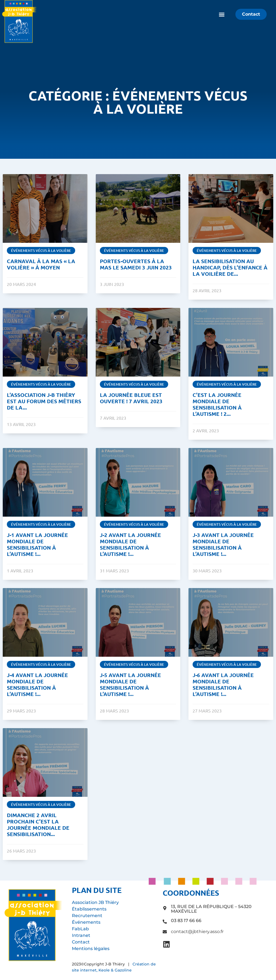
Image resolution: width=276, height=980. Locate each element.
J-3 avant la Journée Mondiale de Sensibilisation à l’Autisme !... (223, 544)
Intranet (81, 935)
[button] (222, 14)
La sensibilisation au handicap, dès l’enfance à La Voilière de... (230, 267)
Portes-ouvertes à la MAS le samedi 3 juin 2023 (136, 264)
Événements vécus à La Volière (41, 250)
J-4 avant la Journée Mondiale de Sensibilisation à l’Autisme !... (37, 684)
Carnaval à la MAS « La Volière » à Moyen (41, 264)
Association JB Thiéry (95, 902)
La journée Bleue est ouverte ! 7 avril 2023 (131, 398)
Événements (86, 922)
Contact (81, 942)
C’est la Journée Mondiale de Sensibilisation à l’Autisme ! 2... (217, 404)
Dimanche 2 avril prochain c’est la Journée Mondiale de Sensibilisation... (38, 825)
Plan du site (97, 890)
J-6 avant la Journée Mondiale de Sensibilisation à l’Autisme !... (223, 684)
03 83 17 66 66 (186, 921)
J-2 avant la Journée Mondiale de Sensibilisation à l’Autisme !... (130, 544)
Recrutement (87, 916)
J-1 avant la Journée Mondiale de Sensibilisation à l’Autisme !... (37, 544)
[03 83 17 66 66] (165, 922)
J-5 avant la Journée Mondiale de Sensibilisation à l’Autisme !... (130, 684)
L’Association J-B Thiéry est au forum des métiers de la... (44, 401)
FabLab (80, 929)
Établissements (89, 909)
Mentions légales (91, 949)
